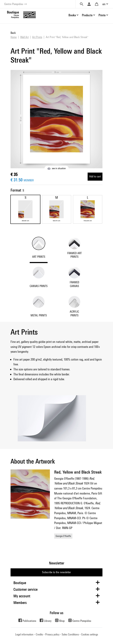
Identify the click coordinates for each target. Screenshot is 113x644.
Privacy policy (52, 634)
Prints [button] (102, 15)
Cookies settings (90, 634)
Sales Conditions (70, 634)
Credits (39, 634)
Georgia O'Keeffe (63, 536)
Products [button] (87, 15)
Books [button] (72, 15)
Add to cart (95, 176)
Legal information (24, 634)
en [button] (104, 4)
